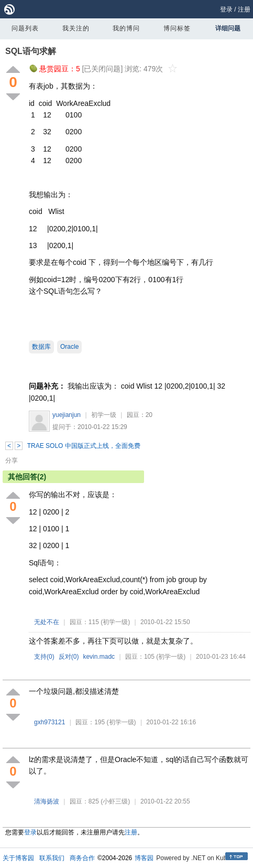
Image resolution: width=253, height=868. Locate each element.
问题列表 (25, 28)
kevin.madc (99, 657)
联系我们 (52, 858)
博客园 (144, 858)
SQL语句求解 (31, 51)
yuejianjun (67, 415)
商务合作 (82, 858)
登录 (226, 9)
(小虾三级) (115, 801)
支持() (44, 657)
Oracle (69, 347)
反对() (69, 657)
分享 (12, 460)
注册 (244, 9)
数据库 (41, 347)
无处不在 (47, 622)
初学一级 (104, 415)
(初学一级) (115, 622)
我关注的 (76, 28)
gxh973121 (49, 722)
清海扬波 (47, 801)
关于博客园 (18, 858)
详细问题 (228, 28)
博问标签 (177, 28)
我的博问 (126, 28)
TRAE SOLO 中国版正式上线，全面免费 (84, 446)
